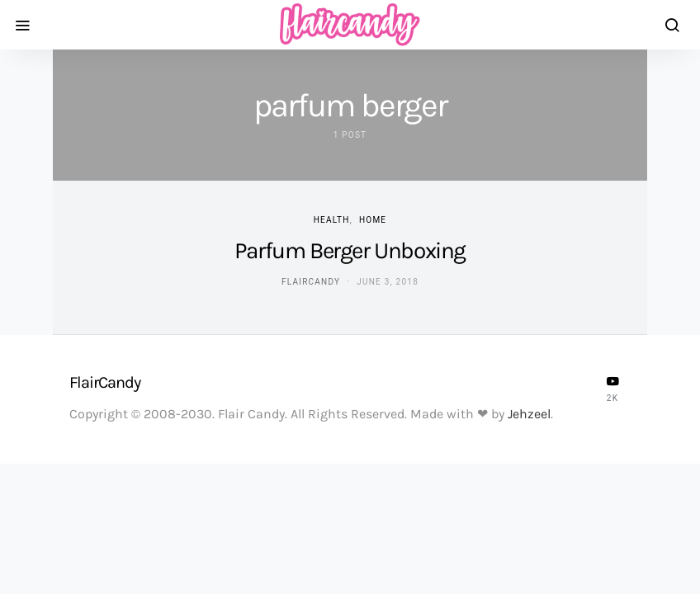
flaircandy (311, 282)
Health (332, 220)
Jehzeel (529, 414)
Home (373, 220)
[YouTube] (612, 389)
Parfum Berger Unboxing (350, 250)
